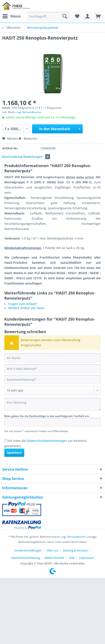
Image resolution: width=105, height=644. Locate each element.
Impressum (86, 558)
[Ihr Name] (52, 358)
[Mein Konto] (87, 16)
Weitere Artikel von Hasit (24, 308)
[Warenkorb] (98, 16)
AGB (72, 558)
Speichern (14, 453)
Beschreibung (12, 157)
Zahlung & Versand (75, 550)
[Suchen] (65, 16)
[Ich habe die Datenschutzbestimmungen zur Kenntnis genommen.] (6, 440)
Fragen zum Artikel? (21, 304)
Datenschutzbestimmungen (47, 441)
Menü (12, 16)
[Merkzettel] (77, 16)
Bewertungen (37, 157)
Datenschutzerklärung (26, 558)
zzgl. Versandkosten (29, 112)
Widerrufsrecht (54, 558)
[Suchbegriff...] (48, 16)
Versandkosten (77, 537)
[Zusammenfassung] (52, 379)
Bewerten (28, 138)
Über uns (52, 550)
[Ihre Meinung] (52, 404)
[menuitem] (11, 16)
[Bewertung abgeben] (52, 390)
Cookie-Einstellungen (28, 550)
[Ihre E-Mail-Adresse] (52, 369)
